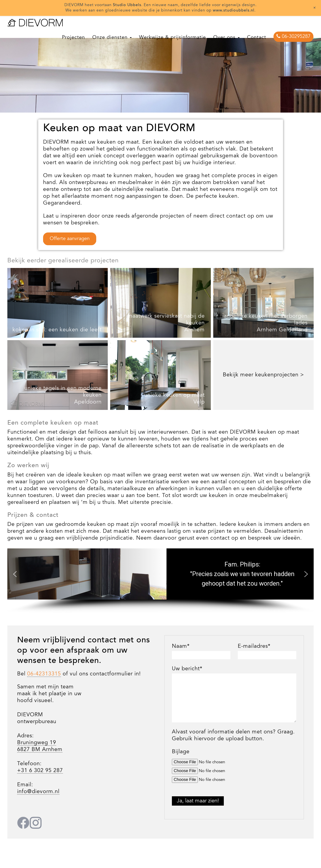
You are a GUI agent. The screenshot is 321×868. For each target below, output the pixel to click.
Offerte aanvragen (70, 239)
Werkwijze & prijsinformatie (172, 38)
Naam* (181, 646)
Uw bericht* (187, 669)
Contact (257, 38)
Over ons (226, 38)
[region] (160, 64)
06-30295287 (293, 36)
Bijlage (181, 752)
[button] (15, 574)
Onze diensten (112, 38)
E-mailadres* (254, 646)
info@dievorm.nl (38, 792)
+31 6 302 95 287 (40, 771)
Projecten (73, 38)
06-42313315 (44, 674)
